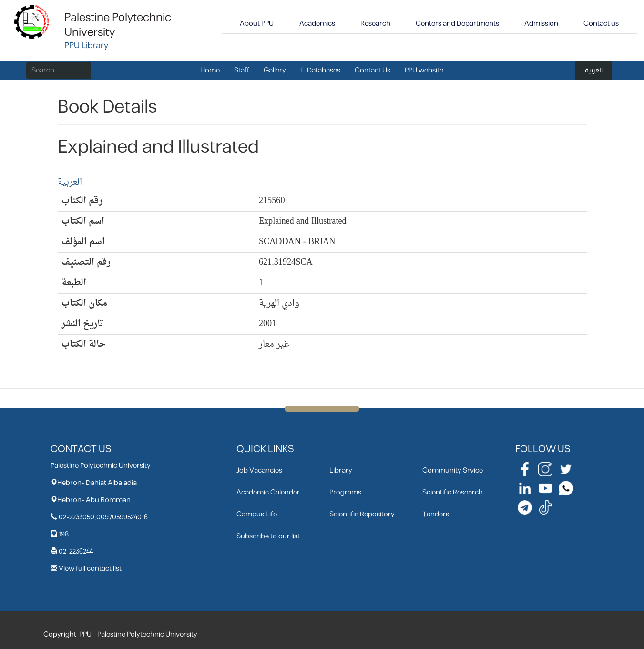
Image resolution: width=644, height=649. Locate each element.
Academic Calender (268, 492)
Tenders (436, 514)
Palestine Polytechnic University (118, 25)
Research (375, 24)
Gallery (275, 70)
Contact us (601, 24)
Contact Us (373, 70)
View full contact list (90, 569)
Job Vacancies (259, 470)
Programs (345, 492)
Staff (242, 70)
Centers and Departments (457, 24)
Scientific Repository (362, 514)
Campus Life (257, 514)
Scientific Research (453, 492)
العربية (594, 70)
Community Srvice (453, 470)
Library (341, 470)
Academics (317, 24)
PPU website (424, 70)
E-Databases (320, 70)
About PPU (257, 24)
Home (210, 70)
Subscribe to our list (268, 536)
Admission (541, 24)
